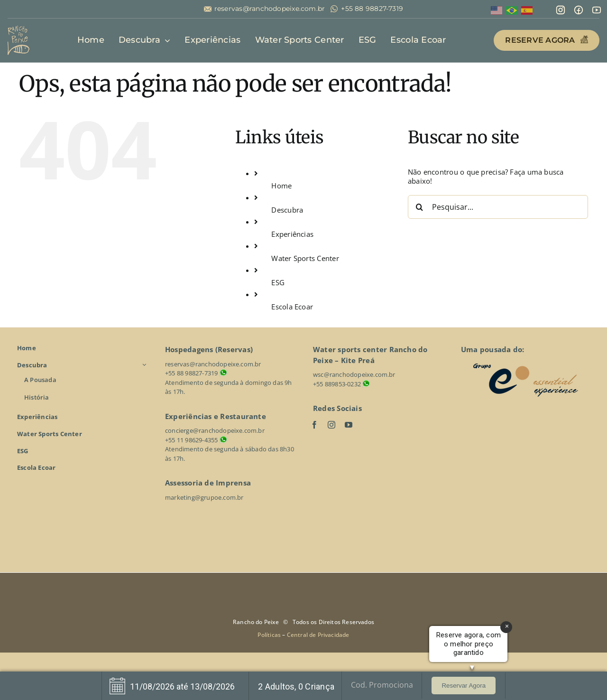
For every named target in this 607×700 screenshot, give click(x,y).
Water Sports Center (305, 258)
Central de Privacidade (318, 635)
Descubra (287, 210)
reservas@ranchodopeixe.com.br (270, 9)
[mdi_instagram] (561, 8)
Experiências (292, 234)
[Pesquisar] (420, 207)
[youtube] (349, 425)
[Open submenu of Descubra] (145, 365)
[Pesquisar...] (498, 207)
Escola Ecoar (292, 307)
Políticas (270, 635)
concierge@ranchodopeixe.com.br (215, 430)
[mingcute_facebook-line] (579, 8)
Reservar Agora (464, 686)
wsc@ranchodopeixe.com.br (354, 374)
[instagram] (331, 425)
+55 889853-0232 (337, 384)
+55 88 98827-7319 (372, 9)
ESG (278, 282)
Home (281, 186)
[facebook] (314, 425)
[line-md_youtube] (597, 8)
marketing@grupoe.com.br (204, 497)
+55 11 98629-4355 (191, 440)
